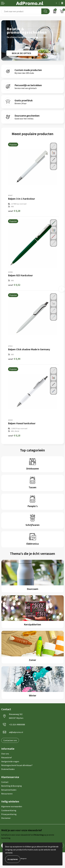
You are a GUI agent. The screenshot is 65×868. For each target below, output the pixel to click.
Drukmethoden (8, 769)
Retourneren (7, 794)
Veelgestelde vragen (10, 761)
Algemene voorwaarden (12, 806)
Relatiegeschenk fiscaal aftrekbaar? (17, 765)
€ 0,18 (14, 435)
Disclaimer (6, 818)
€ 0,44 (14, 359)
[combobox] (21, 11)
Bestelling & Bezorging (12, 786)
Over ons (5, 754)
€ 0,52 (14, 285)
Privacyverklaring (9, 814)
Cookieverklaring (9, 810)
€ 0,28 (14, 211)
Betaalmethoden (9, 790)
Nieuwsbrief (7, 757)
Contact (5, 782)
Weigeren (24, 858)
